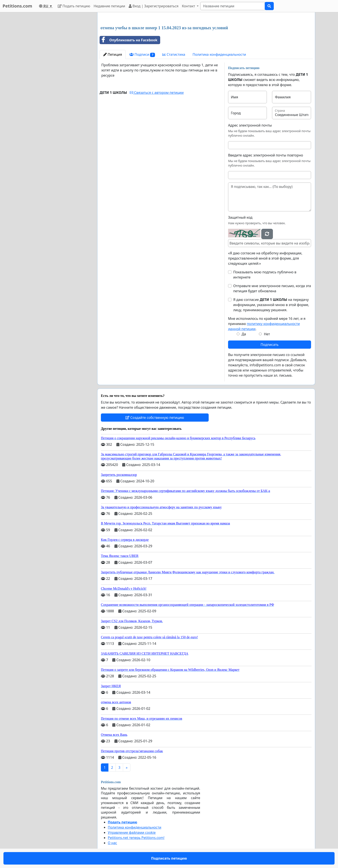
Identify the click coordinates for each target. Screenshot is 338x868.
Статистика (174, 54)
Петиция (113, 54)
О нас (112, 843)
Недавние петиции (109, 6)
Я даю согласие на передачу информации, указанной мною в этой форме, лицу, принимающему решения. (271, 305)
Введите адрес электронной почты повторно (266, 155)
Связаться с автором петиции (157, 93)
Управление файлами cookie (132, 832)
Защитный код (240, 217)
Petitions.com (17, 6)
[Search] (233, 6)
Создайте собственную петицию (155, 418)
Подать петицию (74, 6)
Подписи (142, 55)
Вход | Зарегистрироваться (154, 6)
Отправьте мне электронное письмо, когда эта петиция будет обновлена (272, 288)
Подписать (270, 345)
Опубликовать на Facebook (129, 40)
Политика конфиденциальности (219, 54)
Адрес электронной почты (250, 125)
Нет (267, 334)
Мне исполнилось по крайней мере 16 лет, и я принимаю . (267, 324)
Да (244, 334)
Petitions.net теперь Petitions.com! (136, 838)
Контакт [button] (189, 6)
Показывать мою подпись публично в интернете (265, 275)
